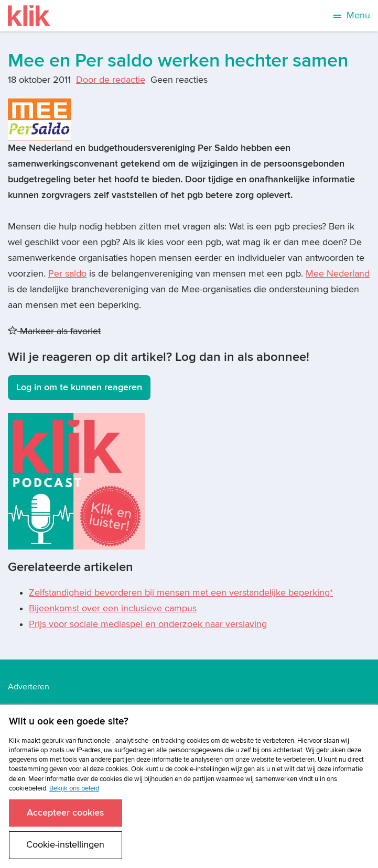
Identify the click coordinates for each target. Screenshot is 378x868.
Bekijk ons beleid (74, 788)
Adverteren (29, 687)
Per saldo (67, 274)
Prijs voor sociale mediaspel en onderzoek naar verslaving (148, 624)
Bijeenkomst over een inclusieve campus (113, 608)
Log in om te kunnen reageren (79, 387)
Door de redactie (111, 80)
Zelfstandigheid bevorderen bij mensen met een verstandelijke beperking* (181, 593)
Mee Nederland (338, 274)
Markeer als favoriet (54, 331)
